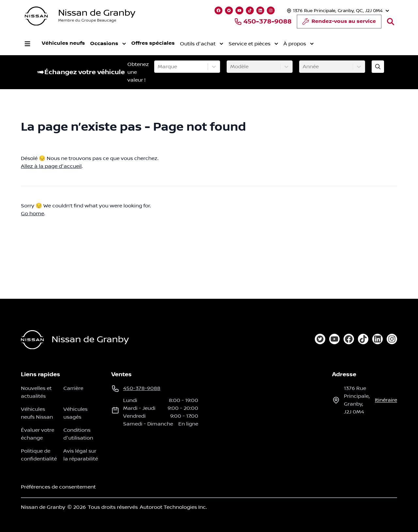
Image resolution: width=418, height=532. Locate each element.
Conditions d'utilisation (78, 434)
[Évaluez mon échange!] (378, 67)
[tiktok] (363, 339)
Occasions (108, 44)
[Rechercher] (391, 22)
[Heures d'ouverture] (337, 11)
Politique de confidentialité (39, 455)
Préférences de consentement (58, 487)
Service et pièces (253, 44)
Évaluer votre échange (38, 434)
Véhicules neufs (63, 43)
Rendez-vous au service (339, 23)
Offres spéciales (153, 43)
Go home (32, 214)
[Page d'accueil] (32, 340)
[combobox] (158, 67)
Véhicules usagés (75, 413)
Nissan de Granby (97, 13)
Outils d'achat (202, 44)
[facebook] (349, 339)
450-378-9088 (263, 22)
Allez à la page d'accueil (51, 166)
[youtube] (334, 339)
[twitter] (320, 339)
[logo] (36, 16)
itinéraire (386, 400)
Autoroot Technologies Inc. (173, 507)
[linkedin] (378, 339)
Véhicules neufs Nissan (37, 413)
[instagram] (392, 339)
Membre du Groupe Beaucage (87, 20)
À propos (299, 44)
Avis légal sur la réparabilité (81, 455)
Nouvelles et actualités (36, 392)
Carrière (73, 388)
